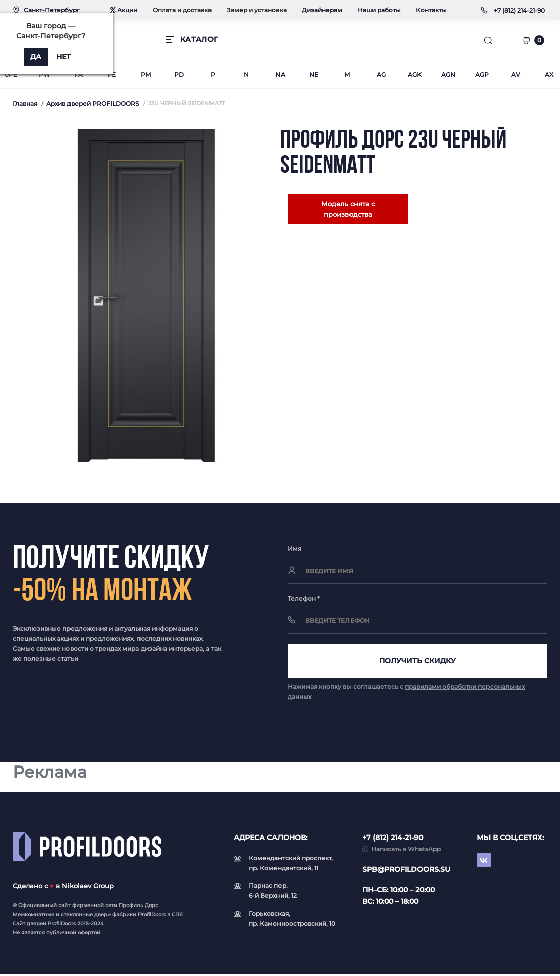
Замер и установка (257, 10)
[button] (519, 10)
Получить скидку (417, 661)
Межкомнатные (33, 916)
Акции (124, 10)
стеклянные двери (86, 916)
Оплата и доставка (182, 10)
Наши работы (379, 10)
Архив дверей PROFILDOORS (93, 103)
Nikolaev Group (88, 887)
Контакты (431, 10)
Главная (25, 103)
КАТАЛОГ (199, 39)
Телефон (304, 599)
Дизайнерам (322, 10)
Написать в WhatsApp (406, 850)
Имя (294, 549)
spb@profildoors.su (406, 871)
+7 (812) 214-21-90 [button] (393, 839)
